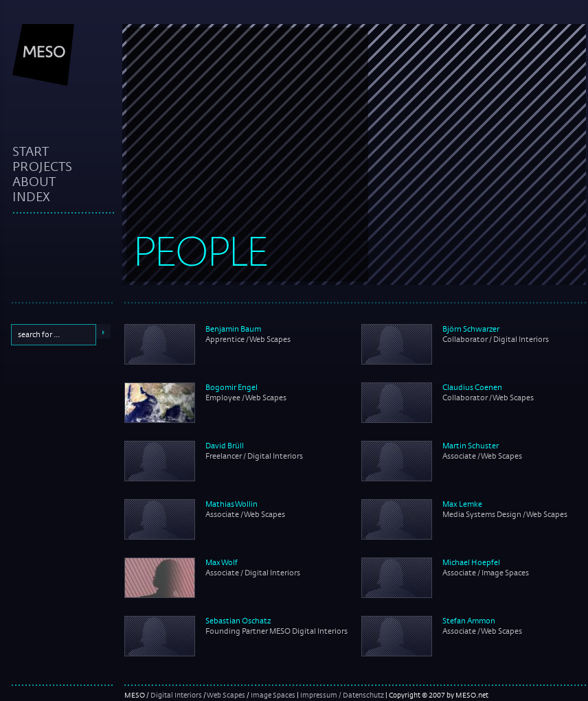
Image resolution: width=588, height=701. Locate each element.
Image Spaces (273, 695)
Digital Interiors (176, 695)
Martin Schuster (471, 446)
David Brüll (225, 446)
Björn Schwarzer (471, 329)
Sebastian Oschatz (238, 621)
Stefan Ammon (469, 621)
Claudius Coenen (472, 387)
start (31, 151)
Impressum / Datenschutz (342, 695)
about (34, 181)
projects (42, 166)
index (31, 196)
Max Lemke (462, 504)
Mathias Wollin (231, 504)
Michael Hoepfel (471, 562)
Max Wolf (222, 562)
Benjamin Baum (233, 329)
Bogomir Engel (231, 387)
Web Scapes (226, 695)
